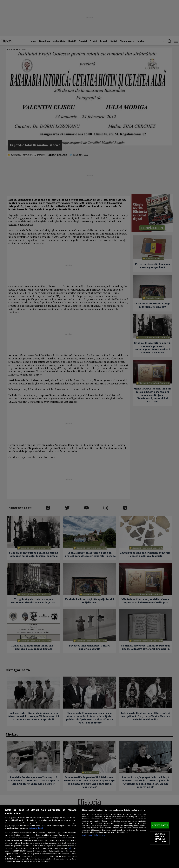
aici (71, 848)
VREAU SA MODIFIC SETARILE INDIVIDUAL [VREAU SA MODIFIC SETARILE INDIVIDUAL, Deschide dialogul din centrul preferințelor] (160, 838)
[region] (89, 837)
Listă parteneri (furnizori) (93, 835)
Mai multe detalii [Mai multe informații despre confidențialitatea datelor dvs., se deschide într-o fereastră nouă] (36, 828)
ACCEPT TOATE (160, 825)
